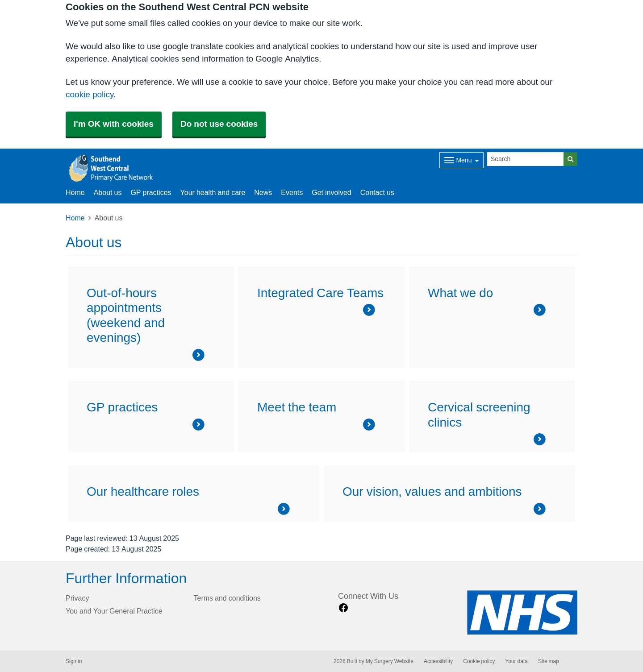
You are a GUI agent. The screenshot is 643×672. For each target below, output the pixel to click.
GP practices (151, 192)
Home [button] (75, 192)
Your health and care (213, 192)
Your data (516, 661)
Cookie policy (479, 661)
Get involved (332, 192)
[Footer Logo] (522, 612)
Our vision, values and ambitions (432, 491)
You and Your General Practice (114, 611)
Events (292, 192)
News (263, 192)
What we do (460, 293)
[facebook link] (343, 608)
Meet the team (297, 407)
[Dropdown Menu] (461, 160)
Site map (549, 661)
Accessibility (438, 661)
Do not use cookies (219, 124)
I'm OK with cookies (114, 124)
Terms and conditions (227, 598)
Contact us (377, 192)
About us (108, 192)
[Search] (526, 159)
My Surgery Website (390, 661)
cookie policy (90, 94)
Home (75, 218)
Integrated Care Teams (320, 293)
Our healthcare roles (143, 491)
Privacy (77, 598)
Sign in (74, 661)
